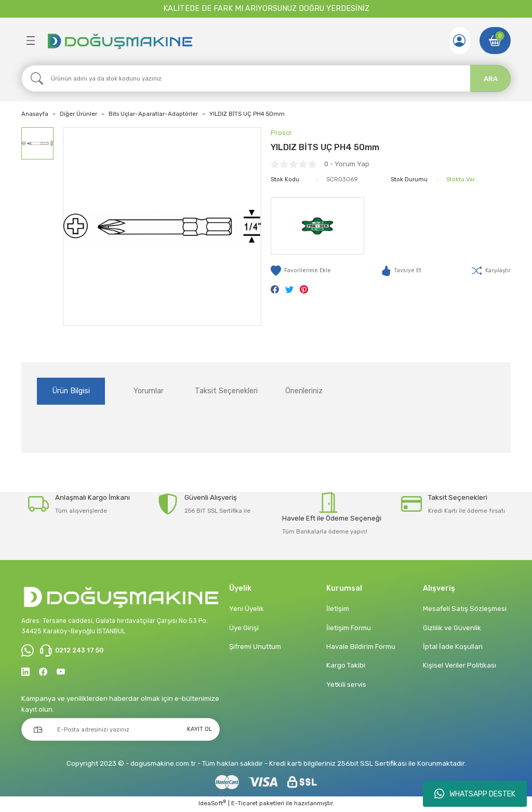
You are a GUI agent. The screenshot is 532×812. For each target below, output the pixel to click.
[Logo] (119, 41)
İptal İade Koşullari (453, 647)
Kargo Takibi (346, 665)
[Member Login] (458, 41)
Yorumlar (149, 391)
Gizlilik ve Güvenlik (452, 628)
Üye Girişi (244, 628)
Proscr (281, 133)
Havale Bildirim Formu (361, 647)
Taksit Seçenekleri (226, 391)
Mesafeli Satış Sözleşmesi (465, 609)
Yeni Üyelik (247, 609)
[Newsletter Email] (121, 730)
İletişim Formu (349, 628)
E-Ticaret (244, 805)
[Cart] (495, 41)
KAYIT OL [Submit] (199, 730)
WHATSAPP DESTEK (475, 794)
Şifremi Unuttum (255, 647)
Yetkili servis (346, 684)
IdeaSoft (212, 804)
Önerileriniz (304, 391)
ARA (491, 79)
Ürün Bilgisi (71, 391)
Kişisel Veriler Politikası (460, 665)
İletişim (338, 609)
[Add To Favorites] (302, 271)
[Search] (266, 78)
